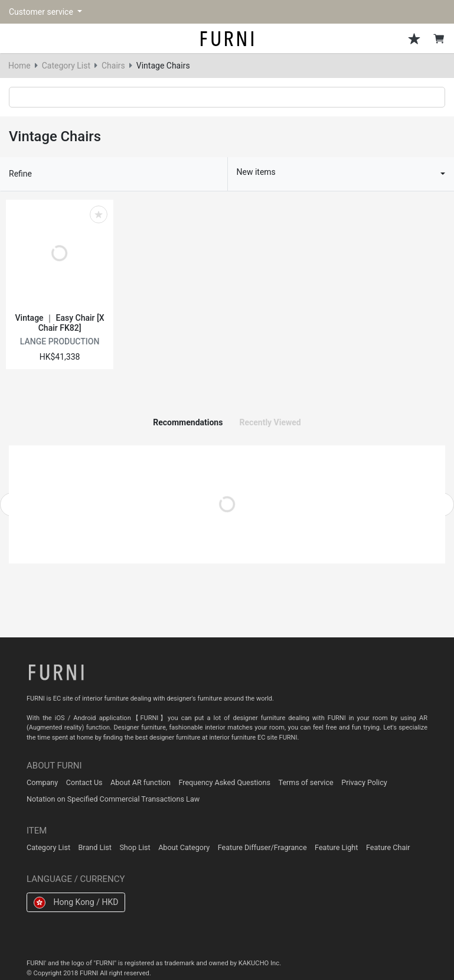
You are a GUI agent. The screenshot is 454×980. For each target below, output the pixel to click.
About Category (184, 847)
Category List (66, 66)
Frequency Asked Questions (224, 782)
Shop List (135, 847)
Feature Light (336, 847)
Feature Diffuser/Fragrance (262, 847)
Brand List (95, 847)
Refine (20, 174)
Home (19, 66)
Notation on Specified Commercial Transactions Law (113, 799)
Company (42, 782)
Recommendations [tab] (188, 422)
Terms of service (306, 782)
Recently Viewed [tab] (270, 422)
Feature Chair (388, 847)
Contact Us (84, 782)
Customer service (42, 12)
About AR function (141, 782)
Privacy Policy (364, 782)
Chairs (113, 66)
